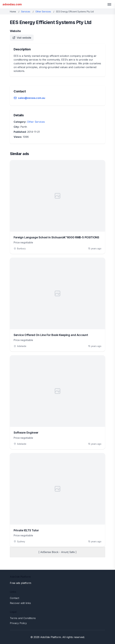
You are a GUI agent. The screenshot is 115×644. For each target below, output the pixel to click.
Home (13, 12)
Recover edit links (20, 603)
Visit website (22, 38)
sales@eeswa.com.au (32, 98)
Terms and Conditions (23, 618)
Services (26, 12)
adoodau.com (12, 4)
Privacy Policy (18, 623)
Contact (14, 598)
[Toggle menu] (109, 4)
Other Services (43, 12)
